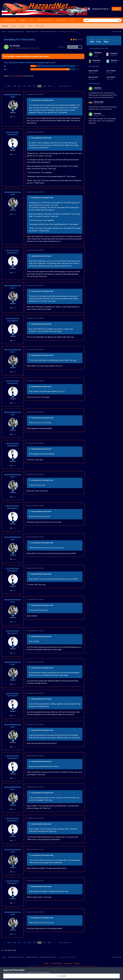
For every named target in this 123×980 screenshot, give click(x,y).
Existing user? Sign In (101, 9)
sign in (11, 76)
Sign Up (117, 9)
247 (34, 86)
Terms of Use (32, 972)
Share (61, 47)
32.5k (13, 117)
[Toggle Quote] (30, 100)
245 (24, 86)
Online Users (40, 26)
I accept (62, 976)
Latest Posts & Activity (44, 20)
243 (15, 86)
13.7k (13, 154)
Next (50, 86)
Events (22, 26)
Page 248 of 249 (65, 86)
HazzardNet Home (10, 20)
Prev (9, 86)
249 (44, 86)
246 (29, 86)
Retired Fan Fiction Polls (30, 48)
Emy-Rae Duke (116, 60)
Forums (23, 21)
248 (39, 86)
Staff (30, 26)
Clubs (31, 20)
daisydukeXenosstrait (13, 96)
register (18, 76)
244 (20, 86)
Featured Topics (61, 20)
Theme (46, 963)
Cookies (77, 963)
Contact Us (68, 963)
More (73, 20)
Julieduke (16, 46)
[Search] (94, 20)
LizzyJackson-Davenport (13, 133)
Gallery (14, 26)
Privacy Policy (57, 963)
